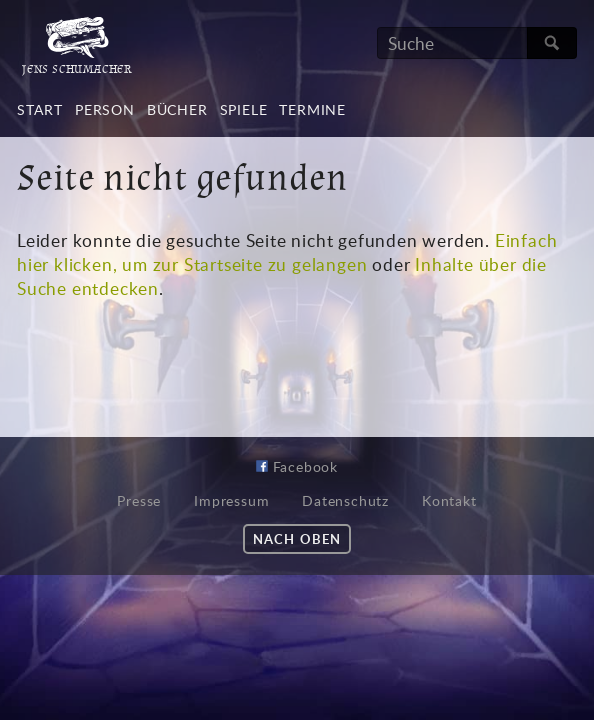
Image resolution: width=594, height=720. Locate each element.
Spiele (244, 109)
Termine (312, 109)
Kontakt (449, 501)
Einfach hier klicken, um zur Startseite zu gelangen (287, 252)
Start (40, 109)
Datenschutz (345, 501)
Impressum (231, 501)
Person (105, 109)
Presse (139, 501)
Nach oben (296, 539)
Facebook (297, 466)
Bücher (177, 109)
